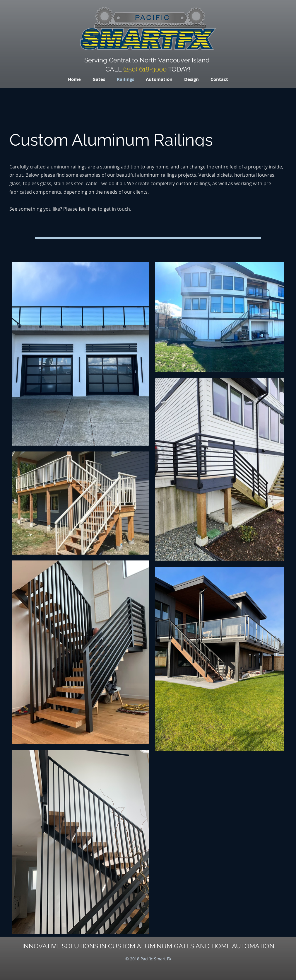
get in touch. (118, 209)
